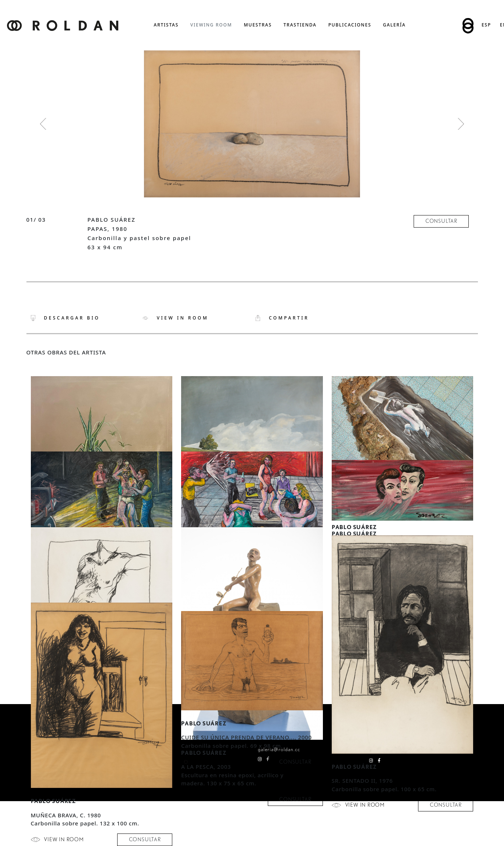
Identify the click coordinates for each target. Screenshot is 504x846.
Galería (395, 25)
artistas (166, 25)
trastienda (300, 25)
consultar (441, 221)
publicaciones (350, 25)
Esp (486, 25)
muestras (258, 25)
